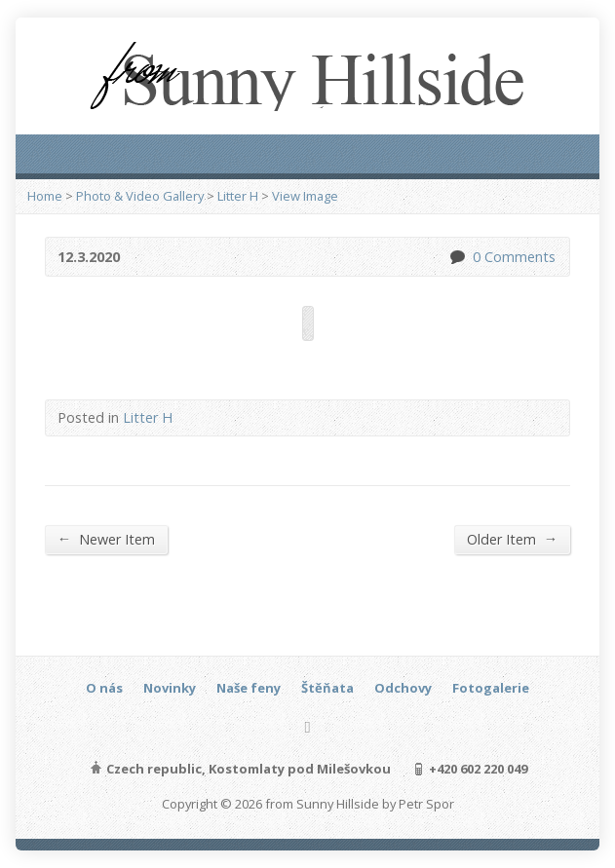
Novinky (170, 688)
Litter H (238, 196)
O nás (104, 688)
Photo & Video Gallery (140, 196)
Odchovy (403, 688)
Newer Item (106, 539)
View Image (305, 196)
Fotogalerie (491, 688)
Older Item (512, 539)
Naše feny (249, 688)
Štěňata (327, 688)
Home (45, 196)
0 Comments (457, 257)
